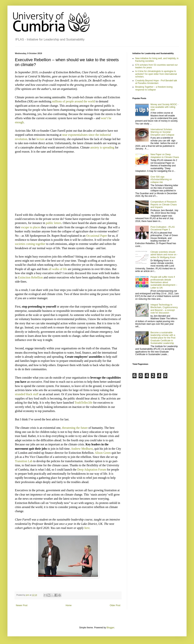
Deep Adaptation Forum (92, 470)
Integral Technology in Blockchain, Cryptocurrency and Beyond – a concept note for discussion (164, 309)
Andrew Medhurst (82, 449)
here (87, 528)
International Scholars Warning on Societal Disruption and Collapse (162, 132)
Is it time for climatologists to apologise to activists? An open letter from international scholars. (156, 74)
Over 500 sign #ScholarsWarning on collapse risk (161, 180)
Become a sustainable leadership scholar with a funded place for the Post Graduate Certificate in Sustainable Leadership (163, 338)
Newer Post (22, 605)
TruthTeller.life (83, 403)
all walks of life (58, 269)
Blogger (110, 628)
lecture (41, 139)
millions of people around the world (73, 101)
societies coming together (30, 244)
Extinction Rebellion (30, 277)
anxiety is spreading (102, 147)
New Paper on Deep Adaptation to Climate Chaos (165, 156)
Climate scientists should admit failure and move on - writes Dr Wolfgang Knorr (164, 255)
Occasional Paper (97, 236)
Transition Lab (24, 461)
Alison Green (103, 453)
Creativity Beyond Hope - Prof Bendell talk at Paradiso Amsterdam (156, 82)
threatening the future (75, 428)
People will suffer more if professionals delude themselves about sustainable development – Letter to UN (164, 282)
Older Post (115, 605)
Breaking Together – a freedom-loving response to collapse (154, 88)
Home (69, 605)
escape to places (31, 227)
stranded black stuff (27, 394)
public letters (54, 223)
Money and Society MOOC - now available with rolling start (165, 107)
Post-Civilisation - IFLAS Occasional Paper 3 (163, 228)
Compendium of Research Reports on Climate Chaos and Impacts (164, 205)
